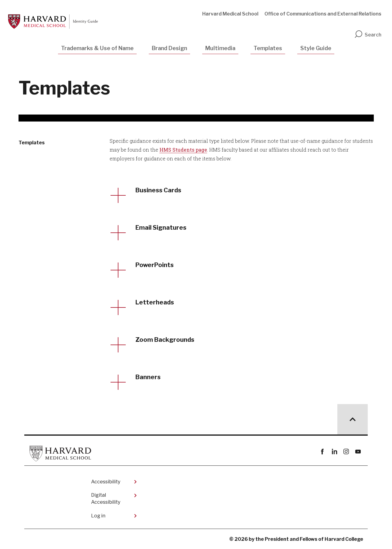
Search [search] (368, 35)
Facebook (322, 452)
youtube (358, 452)
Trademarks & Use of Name (97, 48)
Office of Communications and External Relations (323, 14)
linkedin (334, 452)
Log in (98, 516)
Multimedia (220, 48)
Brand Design (169, 48)
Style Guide (316, 48)
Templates (268, 48)
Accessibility (106, 482)
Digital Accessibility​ (106, 498)
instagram (346, 452)
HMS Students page (183, 150)
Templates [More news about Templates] (32, 143)
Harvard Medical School (230, 14)
